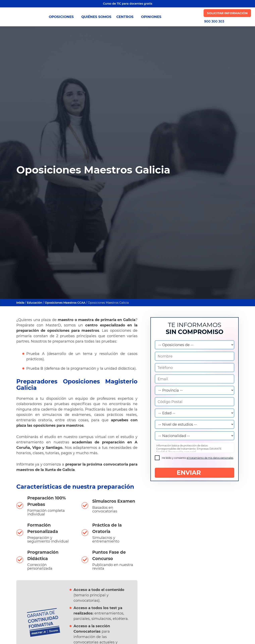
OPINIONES (151, 17)
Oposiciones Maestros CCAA (65, 303)
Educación (35, 303)
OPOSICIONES (63, 17)
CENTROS (126, 17)
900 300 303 (214, 22)
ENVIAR (195, 473)
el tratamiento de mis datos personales (210, 458)
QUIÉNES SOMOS (96, 17)
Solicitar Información (227, 13)
